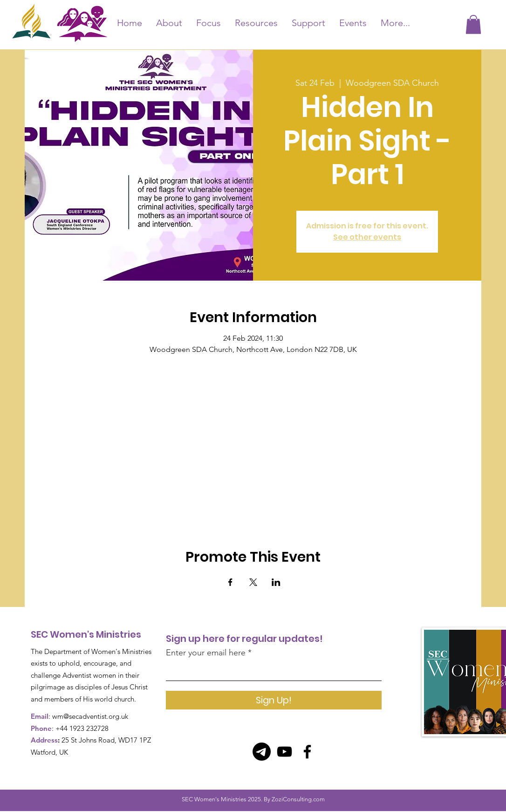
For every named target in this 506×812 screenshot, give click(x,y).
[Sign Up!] (274, 700)
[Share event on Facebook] (230, 582)
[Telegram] (262, 752)
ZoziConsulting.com (298, 799)
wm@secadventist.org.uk (90, 716)
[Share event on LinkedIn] (276, 582)
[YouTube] (284, 752)
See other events (367, 237)
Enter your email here (206, 653)
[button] (473, 24)
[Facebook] (307, 752)
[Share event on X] (253, 582)
